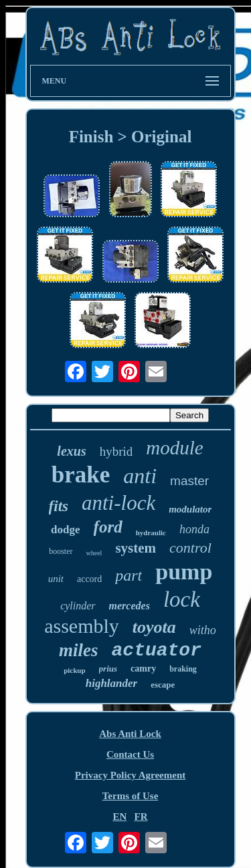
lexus (71, 451)
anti (140, 476)
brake (81, 475)
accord (89, 579)
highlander (111, 683)
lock (182, 599)
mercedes (130, 606)
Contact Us (130, 754)
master (189, 481)
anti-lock (118, 503)
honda (194, 529)
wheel (94, 553)
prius (108, 669)
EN (119, 817)
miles (79, 650)
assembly (82, 626)
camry (143, 669)
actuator (157, 650)
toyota (154, 627)
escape (163, 685)
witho (203, 630)
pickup (74, 670)
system (136, 548)
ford (108, 527)
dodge (65, 530)
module (174, 448)
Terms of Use (131, 796)
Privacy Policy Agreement (131, 775)
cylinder (78, 606)
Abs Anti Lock (130, 734)
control (190, 548)
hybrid (116, 451)
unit (56, 579)
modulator (190, 509)
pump (184, 572)
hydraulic (151, 533)
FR (141, 817)
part (129, 575)
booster (61, 551)
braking (183, 669)
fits (59, 506)
